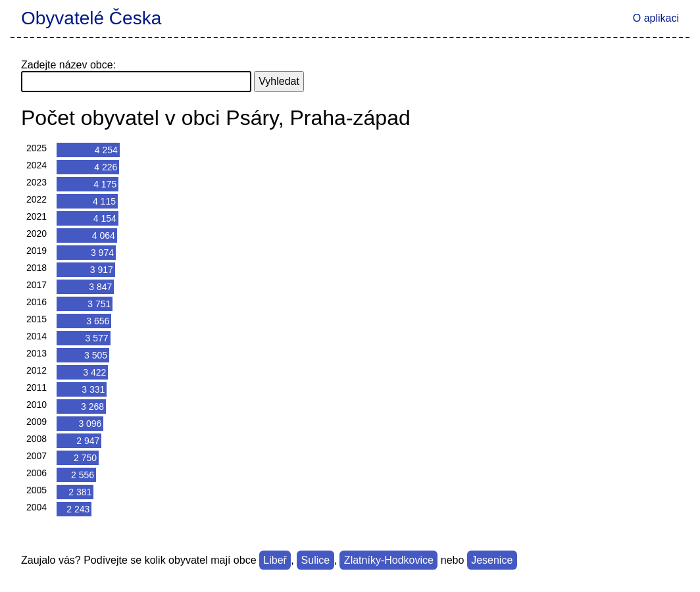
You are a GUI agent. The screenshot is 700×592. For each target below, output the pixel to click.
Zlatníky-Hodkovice (389, 560)
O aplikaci (656, 18)
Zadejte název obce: (68, 65)
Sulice (316, 560)
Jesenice (492, 560)
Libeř (275, 560)
